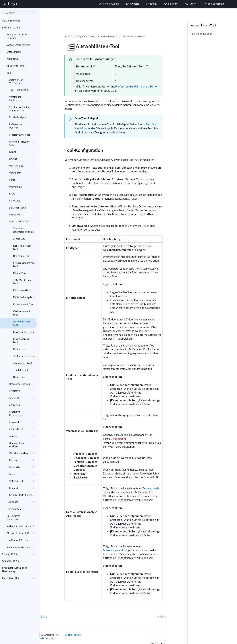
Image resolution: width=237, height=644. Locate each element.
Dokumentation (21, 208)
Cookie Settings (53, 636)
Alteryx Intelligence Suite (21, 143)
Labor (21, 474)
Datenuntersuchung (21, 384)
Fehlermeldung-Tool (24, 297)
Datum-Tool (19, 273)
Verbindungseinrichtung (20, 526)
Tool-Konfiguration (19, 90)
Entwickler (21, 467)
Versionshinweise (11, 21)
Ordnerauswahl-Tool (22, 313)
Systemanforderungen (18, 45)
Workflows (20, 59)
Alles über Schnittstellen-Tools (23, 230)
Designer (88, 34)
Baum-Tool (19, 377)
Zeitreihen (21, 405)
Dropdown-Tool (22, 290)
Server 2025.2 (18, 554)
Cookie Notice (80, 633)
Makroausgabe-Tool (21, 341)
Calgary (21, 460)
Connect (21, 488)
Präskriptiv (21, 422)
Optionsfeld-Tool (22, 363)
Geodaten (21, 215)
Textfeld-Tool (20, 370)
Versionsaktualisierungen (20, 547)
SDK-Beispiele (21, 481)
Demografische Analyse (21, 445)
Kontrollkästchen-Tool (22, 247)
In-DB (21, 194)
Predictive (21, 391)
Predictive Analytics (20, 135)
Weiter (169, 615)
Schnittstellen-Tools (21, 221)
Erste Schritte (20, 52)
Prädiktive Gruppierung (21, 413)
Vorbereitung (21, 166)
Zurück (51, 615)
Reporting (21, 201)
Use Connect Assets (17, 540)
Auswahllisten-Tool (22, 323)
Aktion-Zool (19, 239)
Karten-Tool (19, 349)
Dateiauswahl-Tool (23, 304)
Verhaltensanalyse (21, 453)
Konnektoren (21, 429)
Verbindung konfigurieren (16, 98)
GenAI (21, 152)
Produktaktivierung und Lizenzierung (18, 569)
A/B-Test (21, 398)
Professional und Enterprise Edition (145, 85)
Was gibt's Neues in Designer (17, 36)
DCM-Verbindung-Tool (22, 282)
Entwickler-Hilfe (18, 578)
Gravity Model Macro (21, 495)
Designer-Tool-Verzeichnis (17, 81)
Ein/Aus (21, 159)
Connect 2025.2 (18, 561)
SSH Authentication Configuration (19, 109)
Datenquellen (20, 509)
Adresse (21, 436)
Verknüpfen (21, 173)
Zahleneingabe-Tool (24, 356)
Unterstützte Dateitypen (20, 517)
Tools (20, 73)
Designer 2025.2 (18, 28)
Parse (21, 180)
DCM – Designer (21, 117)
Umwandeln (21, 187)
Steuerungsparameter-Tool (25, 264)
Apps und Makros (20, 66)
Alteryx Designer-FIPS (20, 533)
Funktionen (20, 502)
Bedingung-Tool (21, 256)
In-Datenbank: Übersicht (17, 126)
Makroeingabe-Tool (24, 332)
